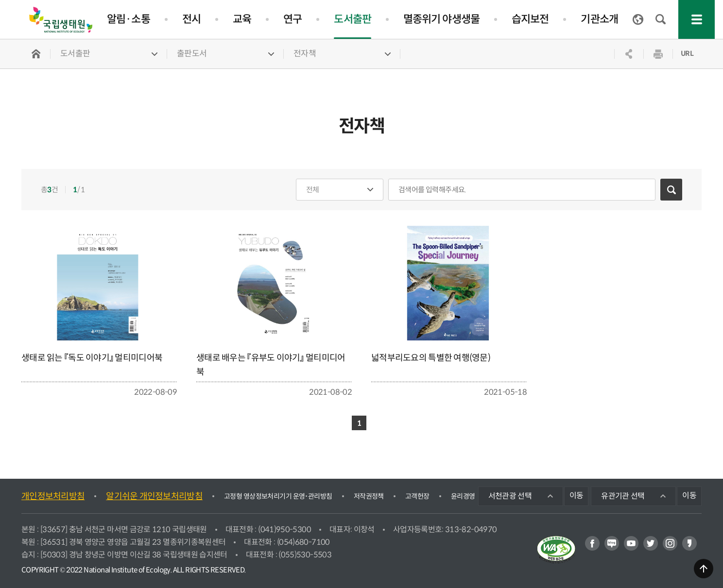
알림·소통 (129, 19)
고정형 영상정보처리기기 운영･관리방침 (278, 496)
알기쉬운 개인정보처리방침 (154, 496)
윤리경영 (463, 496)
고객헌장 (417, 496)
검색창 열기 (661, 19)
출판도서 (192, 54)
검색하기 (671, 190)
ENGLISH (638, 19)
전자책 (305, 54)
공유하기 (629, 54)
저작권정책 (369, 496)
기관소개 (599, 19)
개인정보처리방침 (53, 496)
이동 (577, 496)
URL (687, 53)
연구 (293, 19)
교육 (242, 19)
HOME (36, 54)
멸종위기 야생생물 (441, 19)
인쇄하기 (658, 54)
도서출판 (352, 19)
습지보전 (530, 19)
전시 (191, 19)
